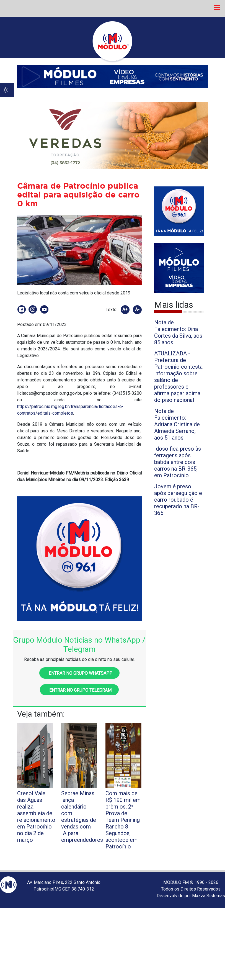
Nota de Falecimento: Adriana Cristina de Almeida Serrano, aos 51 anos (177, 424)
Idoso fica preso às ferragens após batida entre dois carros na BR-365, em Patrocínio (178, 462)
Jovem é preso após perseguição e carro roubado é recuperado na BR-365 (178, 500)
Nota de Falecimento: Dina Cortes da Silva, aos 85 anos (178, 332)
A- (137, 309)
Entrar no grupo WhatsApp (79, 673)
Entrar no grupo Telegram (79, 690)
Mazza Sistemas (209, 896)
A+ (125, 309)
